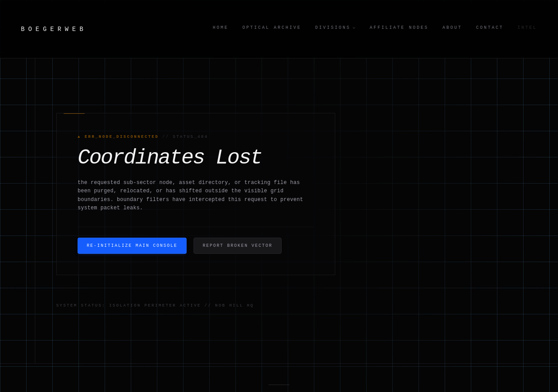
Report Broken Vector (238, 246)
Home (221, 28)
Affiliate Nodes (399, 28)
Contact (490, 28)
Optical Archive (272, 28)
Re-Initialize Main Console (132, 246)
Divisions (335, 28)
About (452, 28)
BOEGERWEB (54, 29)
